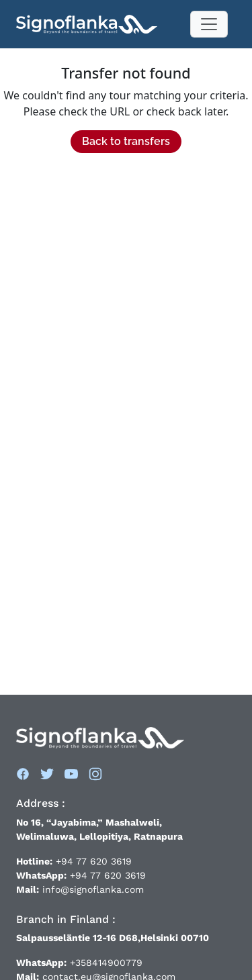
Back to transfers (126, 141)
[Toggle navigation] (209, 24)
